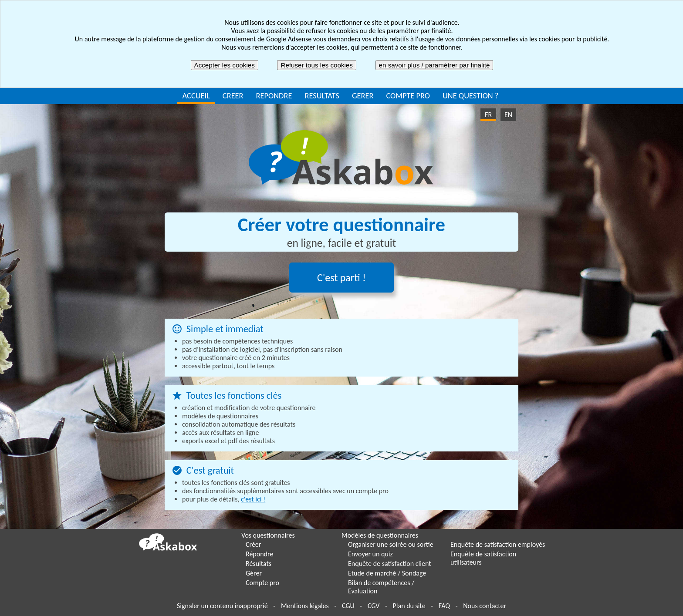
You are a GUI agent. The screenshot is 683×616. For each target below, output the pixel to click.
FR (488, 115)
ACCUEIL (196, 96)
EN (508, 115)
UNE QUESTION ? (470, 96)
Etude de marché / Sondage (387, 573)
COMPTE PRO (408, 96)
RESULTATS (322, 96)
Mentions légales (305, 606)
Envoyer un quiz (370, 554)
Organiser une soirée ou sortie (391, 544)
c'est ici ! (253, 499)
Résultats (259, 564)
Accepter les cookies (225, 65)
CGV (374, 606)
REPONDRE (274, 96)
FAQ (444, 606)
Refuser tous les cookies (316, 65)
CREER (233, 96)
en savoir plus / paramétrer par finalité (434, 65)
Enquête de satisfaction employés (498, 544)
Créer (253, 544)
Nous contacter (485, 606)
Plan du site (409, 606)
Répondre (259, 554)
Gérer (254, 573)
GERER (363, 96)
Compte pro (262, 583)
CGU (348, 606)
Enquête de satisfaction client (390, 564)
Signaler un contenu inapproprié (222, 606)
